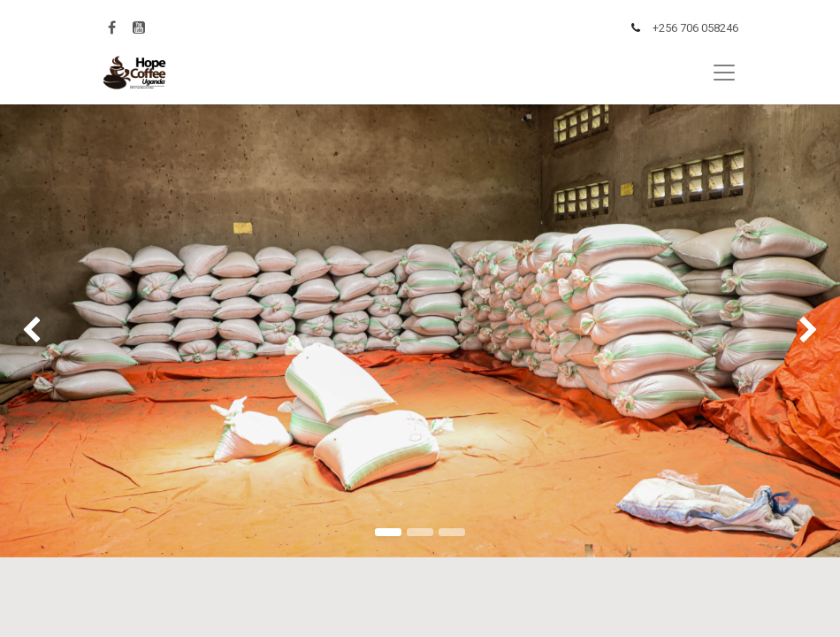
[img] (34, 331)
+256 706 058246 (695, 28)
